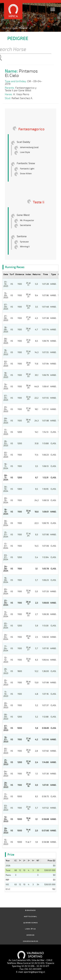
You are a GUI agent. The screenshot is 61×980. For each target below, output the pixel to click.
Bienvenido (30, 910)
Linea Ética (30, 929)
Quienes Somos (31, 923)
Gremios (30, 935)
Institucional (31, 917)
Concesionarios (30, 941)
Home (15, 28)
